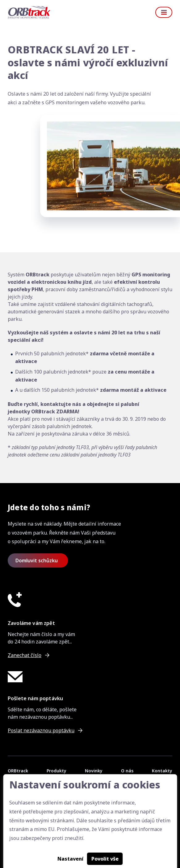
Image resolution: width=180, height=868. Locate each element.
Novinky (94, 771)
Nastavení (70, 859)
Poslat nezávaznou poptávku (41, 730)
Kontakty (162, 771)
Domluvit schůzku (37, 560)
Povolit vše (105, 859)
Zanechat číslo (25, 655)
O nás (127, 771)
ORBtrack (18, 771)
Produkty (57, 771)
